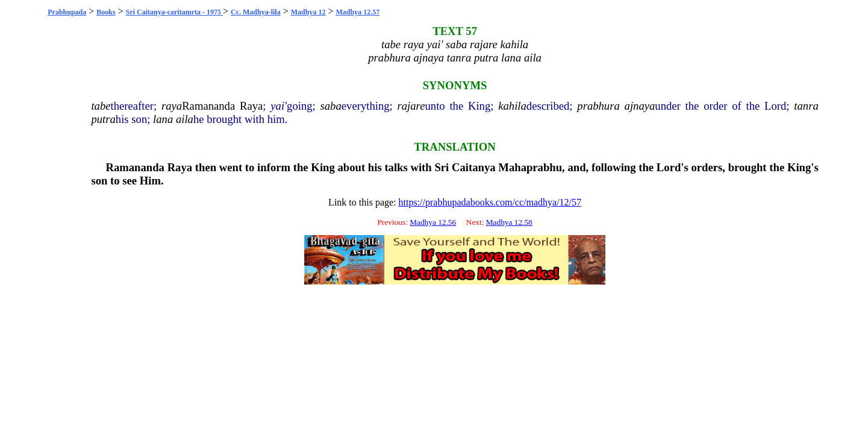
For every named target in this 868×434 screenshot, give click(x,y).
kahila (512, 106)
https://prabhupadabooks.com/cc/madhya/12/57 (490, 202)
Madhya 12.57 (358, 12)
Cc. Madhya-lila (256, 12)
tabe (101, 106)
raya (172, 106)
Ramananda (208, 106)
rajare (411, 106)
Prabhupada (67, 12)
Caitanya (474, 167)
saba (331, 106)
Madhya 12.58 (509, 222)
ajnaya (640, 106)
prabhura (598, 106)
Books (106, 12)
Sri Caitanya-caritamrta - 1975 (174, 12)
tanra (806, 106)
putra (103, 119)
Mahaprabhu (530, 167)
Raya (251, 106)
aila (185, 119)
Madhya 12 (308, 12)
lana (163, 119)
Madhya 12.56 (433, 222)
